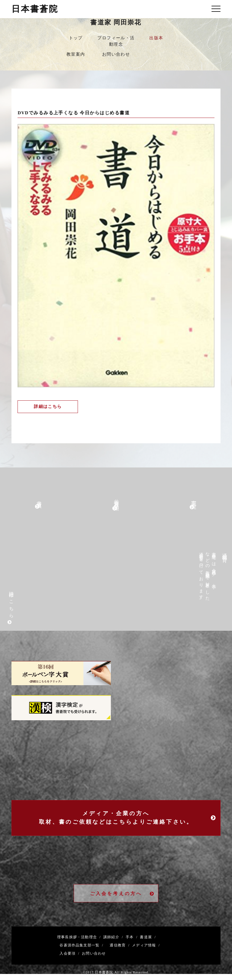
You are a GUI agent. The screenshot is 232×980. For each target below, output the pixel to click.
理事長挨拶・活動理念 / (79, 937)
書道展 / (147, 937)
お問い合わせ (116, 54)
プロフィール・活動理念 (116, 41)
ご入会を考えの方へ (122, 894)
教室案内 (76, 54)
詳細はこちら (48, 407)
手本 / (130, 937)
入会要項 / (68, 954)
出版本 (156, 38)
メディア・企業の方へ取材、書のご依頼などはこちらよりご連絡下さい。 (128, 818)
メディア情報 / (145, 946)
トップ (76, 38)
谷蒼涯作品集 (70, 946)
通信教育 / (118, 946)
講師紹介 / (112, 937)
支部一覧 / (93, 946)
